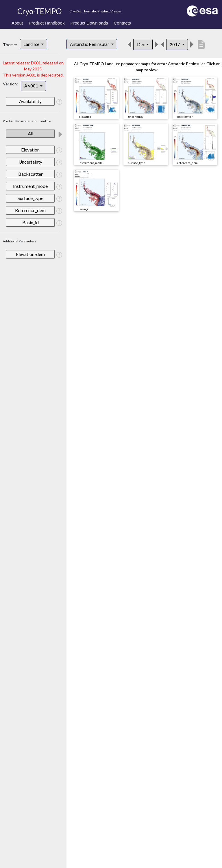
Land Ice (32, 44)
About (17, 23)
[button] (59, 101)
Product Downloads (89, 23)
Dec (141, 44)
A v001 (32, 86)
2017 (175, 44)
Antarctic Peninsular (90, 44)
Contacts (122, 23)
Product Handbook (47, 23)
